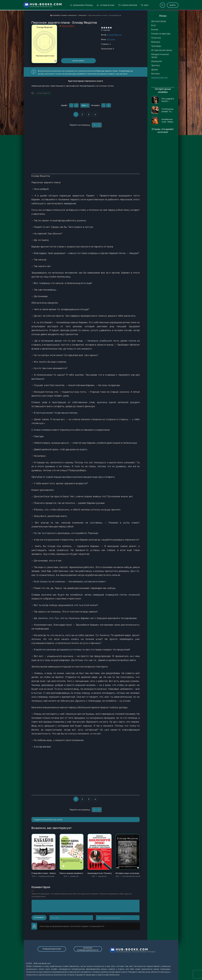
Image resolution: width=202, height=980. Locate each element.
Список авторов (128, 5)
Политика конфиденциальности (88, 949)
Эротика (155, 65)
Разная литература (161, 34)
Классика (82, 15)
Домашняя (157, 61)
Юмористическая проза (160, 56)
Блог (145, 5)
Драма (155, 69)
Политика (156, 38)
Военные (156, 42)
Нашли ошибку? (68, 26)
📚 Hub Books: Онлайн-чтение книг (63, 15)
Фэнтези (155, 74)
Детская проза (159, 21)
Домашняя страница (81, 5)
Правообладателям (52, 949)
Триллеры (156, 46)
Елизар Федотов (114, 35)
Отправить (39, 918)
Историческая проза (162, 50)
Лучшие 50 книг (106, 5)
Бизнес (155, 29)
